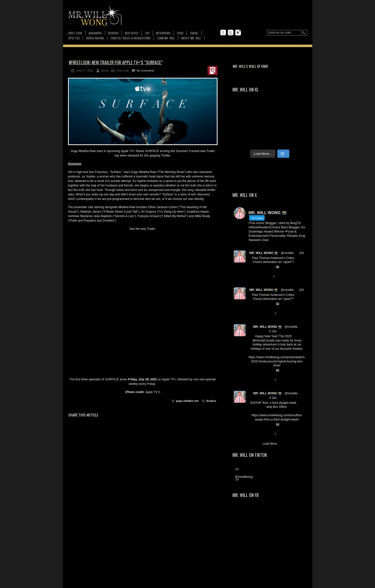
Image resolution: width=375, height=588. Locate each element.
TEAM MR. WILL (166, 38)
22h (301, 253)
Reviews (113, 33)
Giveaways (95, 33)
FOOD (180, 33)
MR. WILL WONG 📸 (264, 253)
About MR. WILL (191, 38)
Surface (211, 401)
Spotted (74, 38)
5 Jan (273, 331)
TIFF (147, 33)
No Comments (146, 71)
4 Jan (273, 398)
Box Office (132, 33)
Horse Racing (95, 38)
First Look (75, 33)
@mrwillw (287, 253)
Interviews (163, 33)
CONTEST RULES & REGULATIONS (131, 38)
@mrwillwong (244, 477)
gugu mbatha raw (187, 401)
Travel (194, 33)
